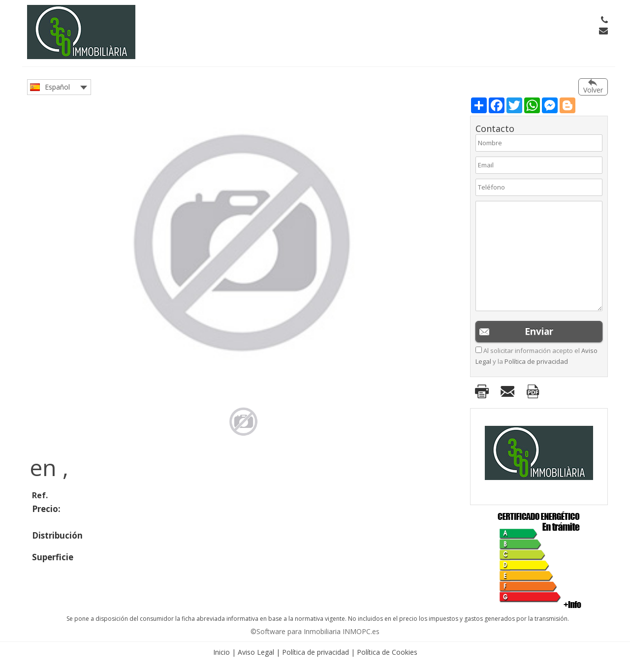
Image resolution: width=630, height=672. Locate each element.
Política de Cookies (387, 652)
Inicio (221, 652)
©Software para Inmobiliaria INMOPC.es (315, 631)
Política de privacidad (536, 361)
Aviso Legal (256, 652)
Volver (593, 90)
